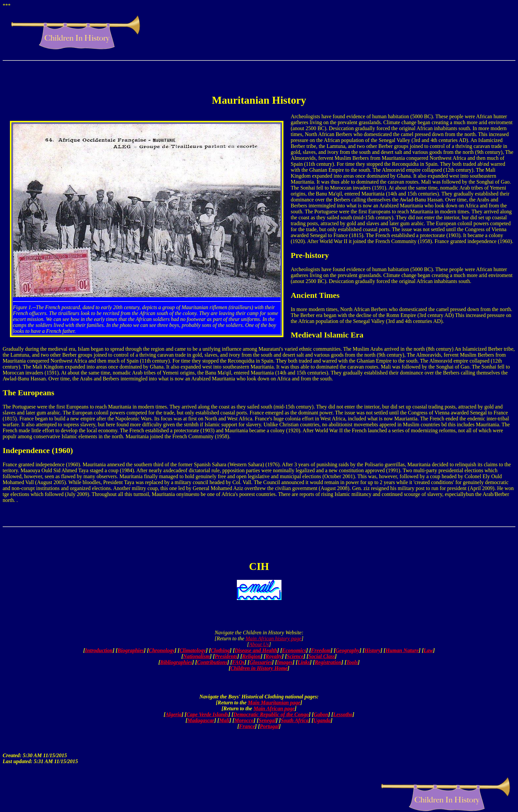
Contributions (212, 662)
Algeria (174, 714)
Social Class (321, 656)
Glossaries (261, 662)
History (372, 650)
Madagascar (201, 720)
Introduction (99, 650)
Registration (328, 662)
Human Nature (402, 650)
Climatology (193, 650)
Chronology (162, 650)
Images (285, 662)
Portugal (269, 726)
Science (295, 656)
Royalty (274, 656)
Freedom (321, 650)
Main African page (274, 708)
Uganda (322, 720)
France (247, 726)
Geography (348, 650)
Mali (224, 720)
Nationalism (196, 656)
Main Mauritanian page (274, 703)
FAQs (239, 662)
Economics (294, 650)
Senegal (267, 720)
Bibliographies (176, 662)
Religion (251, 656)
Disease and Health (256, 650)
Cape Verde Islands (207, 714)
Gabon (321, 714)
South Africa (295, 720)
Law (428, 650)
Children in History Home (259, 668)
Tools (352, 662)
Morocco (244, 720)
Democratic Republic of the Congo (271, 714)
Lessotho (343, 714)
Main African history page (273, 638)
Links (304, 662)
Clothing (220, 650)
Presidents (226, 656)
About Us (259, 644)
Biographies (131, 650)
